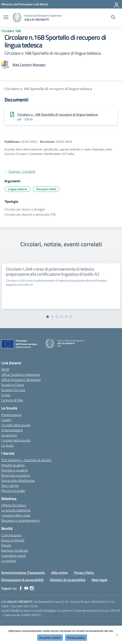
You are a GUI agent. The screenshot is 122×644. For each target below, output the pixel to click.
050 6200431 (99, 602)
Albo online (59, 573)
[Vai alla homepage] (17, 18)
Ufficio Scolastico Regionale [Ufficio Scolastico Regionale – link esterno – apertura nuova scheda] (21, 375)
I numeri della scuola (16, 440)
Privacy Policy (84, 573)
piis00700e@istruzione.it (17, 611)
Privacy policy (76, 638)
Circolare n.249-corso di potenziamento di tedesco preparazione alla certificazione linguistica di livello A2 (53, 271)
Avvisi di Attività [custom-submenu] (13, 540)
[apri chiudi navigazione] (6, 18)
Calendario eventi (14, 556)
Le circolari (9, 561)
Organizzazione (12, 430)
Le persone (9, 435)
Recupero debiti (46, 189)
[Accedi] (117, 4)
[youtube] (26, 588)
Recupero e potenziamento (20, 520)
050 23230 (31, 606)
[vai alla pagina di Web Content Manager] (29, 65)
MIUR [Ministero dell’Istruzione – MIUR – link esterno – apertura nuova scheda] (5, 369)
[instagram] (32, 588)
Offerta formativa (14, 505)
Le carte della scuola (16, 425)
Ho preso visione (50, 638)
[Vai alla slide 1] (48, 317)
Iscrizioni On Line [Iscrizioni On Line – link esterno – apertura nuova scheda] (13, 390)
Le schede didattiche (16, 510)
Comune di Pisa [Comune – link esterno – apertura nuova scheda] (12, 400)
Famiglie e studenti (15, 470)
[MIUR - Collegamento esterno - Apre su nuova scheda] (25, 4)
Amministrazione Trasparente (23, 573)
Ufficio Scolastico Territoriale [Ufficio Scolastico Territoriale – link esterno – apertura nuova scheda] (21, 380)
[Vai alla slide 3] (57, 317)
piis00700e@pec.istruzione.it (53, 611)
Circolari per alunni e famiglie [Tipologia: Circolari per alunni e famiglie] (25, 209)
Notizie (6, 545)
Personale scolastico (16, 475)
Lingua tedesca (17, 189)
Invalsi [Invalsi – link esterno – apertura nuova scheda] (6, 395)
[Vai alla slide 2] (52, 317)
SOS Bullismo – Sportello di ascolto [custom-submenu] (26, 460)
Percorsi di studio (13, 491)
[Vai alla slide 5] (66, 317)
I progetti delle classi (16, 515)
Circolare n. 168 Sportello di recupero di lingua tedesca (57, 114)
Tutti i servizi (10, 486)
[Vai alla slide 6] (71, 317)
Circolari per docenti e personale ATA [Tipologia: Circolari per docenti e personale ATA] (30, 214)
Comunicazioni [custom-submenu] (11, 535)
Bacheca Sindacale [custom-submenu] (15, 550)
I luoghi (6, 420)
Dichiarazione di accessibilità (22, 580)
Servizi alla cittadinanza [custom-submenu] (18, 480)
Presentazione (11, 415)
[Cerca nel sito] (113, 18)
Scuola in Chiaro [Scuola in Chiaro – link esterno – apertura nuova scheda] (13, 385)
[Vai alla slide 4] (62, 317)
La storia (7, 445)
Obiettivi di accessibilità (68, 580)
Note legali (99, 580)
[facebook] (21, 588)
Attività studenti (13, 465)
